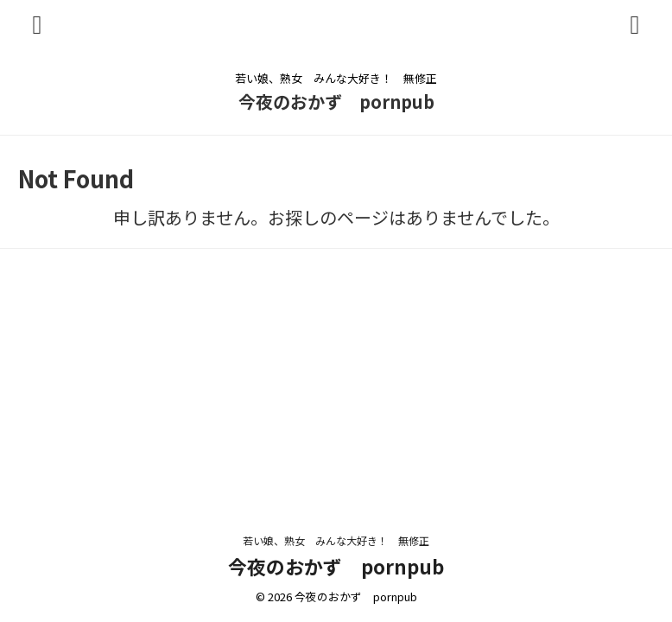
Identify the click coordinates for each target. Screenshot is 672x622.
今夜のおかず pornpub (336, 102)
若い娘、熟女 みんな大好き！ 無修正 (341, 540)
